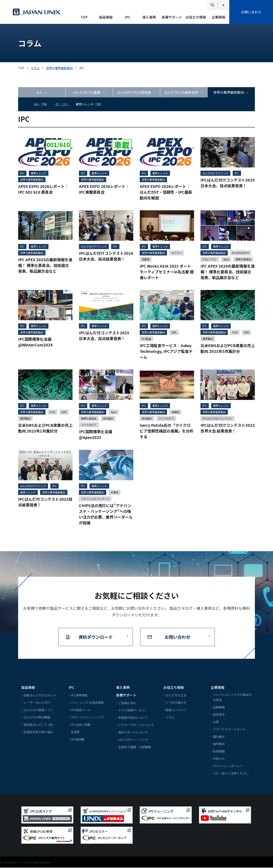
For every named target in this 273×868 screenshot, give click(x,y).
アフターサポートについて (136, 725)
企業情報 (218, 17)
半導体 (115, 493)
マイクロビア (89, 425)
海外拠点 (219, 744)
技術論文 (108, 419)
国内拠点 (219, 737)
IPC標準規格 (79, 696)
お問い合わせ (251, 12)
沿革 (216, 722)
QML (174, 333)
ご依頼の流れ (127, 703)
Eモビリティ (210, 259)
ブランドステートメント (229, 730)
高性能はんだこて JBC (38, 725)
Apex (226, 259)
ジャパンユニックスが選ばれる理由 (232, 698)
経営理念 (219, 715)
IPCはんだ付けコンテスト (217, 419)
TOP (84, 17)
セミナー (177, 253)
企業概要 (219, 708)
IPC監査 (146, 339)
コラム (170, 718)
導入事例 (149, 17)
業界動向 (208, 339)
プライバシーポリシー (228, 766)
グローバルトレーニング (87, 718)
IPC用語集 (78, 740)
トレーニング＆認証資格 (87, 703)
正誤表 (75, 732)
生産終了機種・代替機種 (135, 747)
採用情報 (219, 752)
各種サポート (172, 17)
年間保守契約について (133, 718)
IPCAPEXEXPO (241, 253)
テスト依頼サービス (132, 711)
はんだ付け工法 (176, 696)
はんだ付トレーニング (133, 740)
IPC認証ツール (81, 710)
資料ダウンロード (96, 637)
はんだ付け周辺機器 (37, 718)
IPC (128, 17)
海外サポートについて (133, 733)
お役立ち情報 (196, 17)
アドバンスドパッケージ (95, 499)
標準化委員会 (243, 259)
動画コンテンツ (176, 710)
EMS (246, 333)
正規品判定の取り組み (38, 732)
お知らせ (219, 759)
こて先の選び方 (176, 703)
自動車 (146, 259)
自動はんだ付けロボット (40, 696)
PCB (235, 333)
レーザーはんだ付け (37, 703)
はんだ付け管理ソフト (38, 710)
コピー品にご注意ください (231, 774)
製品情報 (106, 17)
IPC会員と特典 (81, 725)
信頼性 (175, 412)
